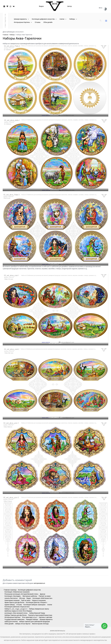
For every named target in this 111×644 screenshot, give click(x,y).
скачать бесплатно (11, 598)
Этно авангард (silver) (30, 617)
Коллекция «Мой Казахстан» (42, 598)
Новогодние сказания (12, 600)
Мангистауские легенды (40, 624)
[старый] (7, 6)
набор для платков (11, 622)
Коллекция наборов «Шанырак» (35, 605)
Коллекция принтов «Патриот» (36, 603)
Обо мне (22, 598)
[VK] (14, 6)
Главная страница (10, 590)
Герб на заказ (26, 600)
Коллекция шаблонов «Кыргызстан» (17, 607)
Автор (70, 6)
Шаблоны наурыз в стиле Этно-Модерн (18, 611)
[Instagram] (4, 6)
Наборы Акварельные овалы (39, 609)
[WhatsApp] (11, 6)
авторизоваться (39, 583)
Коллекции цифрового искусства (29, 590)
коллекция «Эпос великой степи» (16, 613)
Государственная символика (14, 620)
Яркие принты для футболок (14, 603)
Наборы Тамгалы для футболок (16, 615)
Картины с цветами (45, 617)
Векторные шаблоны (30, 596)
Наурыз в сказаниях (39, 600)
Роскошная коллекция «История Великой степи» (22, 594)
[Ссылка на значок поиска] (101, 21)
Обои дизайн (9, 624)
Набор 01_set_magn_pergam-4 (16, 609)
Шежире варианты (46, 620)
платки (50, 605)
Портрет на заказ (45, 596)
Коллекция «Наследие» (13, 596)
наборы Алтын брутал (23, 624)
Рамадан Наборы (32, 620)
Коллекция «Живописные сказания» (17, 592)
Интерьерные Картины (13, 617)
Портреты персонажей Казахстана (40, 615)
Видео (41, 6)
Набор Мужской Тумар (37, 613)
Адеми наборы (10, 605)
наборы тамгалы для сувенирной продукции (34, 622)
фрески (43, 594)
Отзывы (19, 605)
